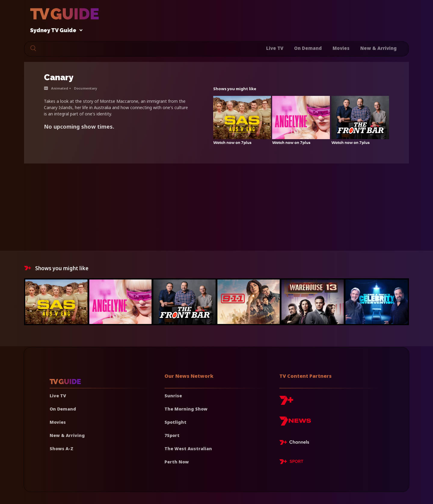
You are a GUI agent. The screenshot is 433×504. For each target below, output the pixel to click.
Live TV (275, 48)
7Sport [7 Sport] (172, 435)
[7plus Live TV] (296, 443)
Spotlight (175, 422)
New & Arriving (378, 48)
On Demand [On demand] (63, 409)
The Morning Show (186, 409)
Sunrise (173, 396)
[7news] (295, 423)
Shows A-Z (61, 449)
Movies (341, 48)
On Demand (308, 48)
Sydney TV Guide (55, 31)
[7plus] (286, 403)
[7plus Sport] (291, 463)
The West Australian (188, 449)
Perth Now (177, 462)
